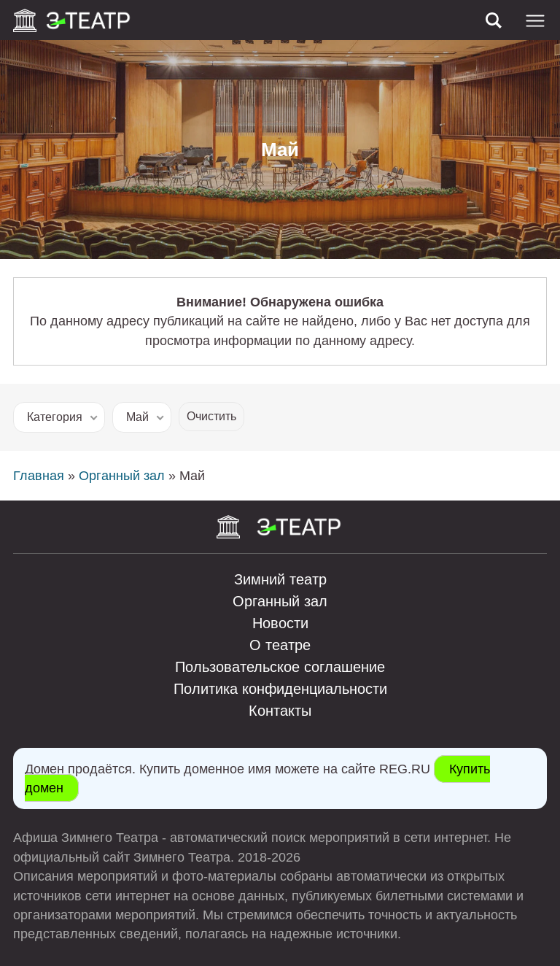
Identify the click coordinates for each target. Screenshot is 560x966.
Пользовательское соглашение (280, 667)
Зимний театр (280, 579)
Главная (39, 476)
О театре (280, 645)
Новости (280, 623)
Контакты (280, 711)
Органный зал (122, 476)
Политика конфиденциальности (280, 689)
